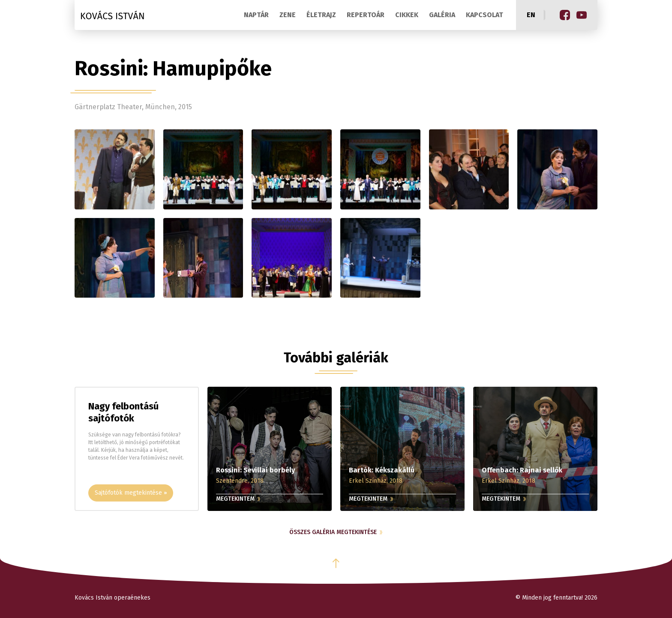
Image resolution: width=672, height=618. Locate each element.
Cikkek (407, 15)
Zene (288, 15)
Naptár (256, 15)
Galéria (442, 15)
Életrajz (321, 15)
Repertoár (366, 15)
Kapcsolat (484, 15)
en (531, 15)
